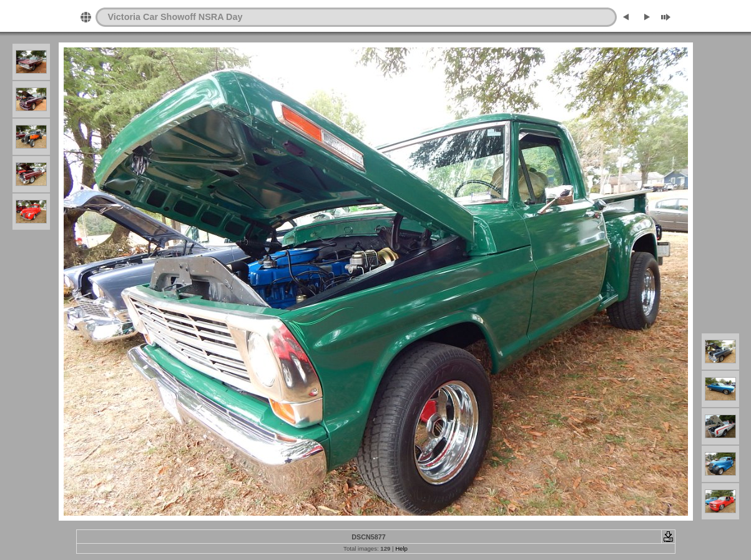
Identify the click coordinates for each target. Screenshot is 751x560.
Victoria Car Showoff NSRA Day (175, 17)
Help (401, 548)
